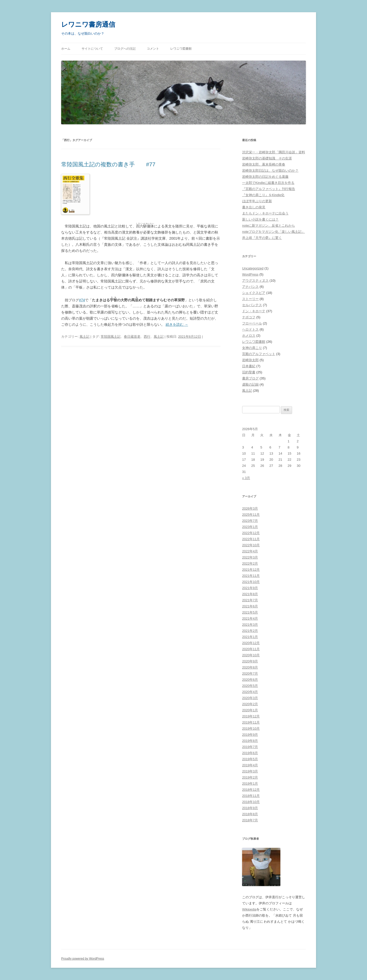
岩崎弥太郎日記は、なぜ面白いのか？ (270, 171)
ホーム (66, 49)
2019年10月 (251, 729)
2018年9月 (250, 808)
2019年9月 (250, 735)
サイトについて (92, 49)
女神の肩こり (252, 348)
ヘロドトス (250, 329)
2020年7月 (250, 673)
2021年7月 (250, 600)
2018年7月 (250, 820)
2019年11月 (251, 722)
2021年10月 (251, 582)
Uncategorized (253, 268)
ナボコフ (249, 317)
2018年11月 (251, 796)
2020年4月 (250, 692)
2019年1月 (250, 784)
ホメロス (249, 336)
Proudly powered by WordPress (83, 959)
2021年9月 (250, 588)
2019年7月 (250, 747)
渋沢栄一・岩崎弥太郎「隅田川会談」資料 (274, 152)
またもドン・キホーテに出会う (265, 213)
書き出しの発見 (254, 207)
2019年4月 (250, 765)
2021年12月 (251, 570)
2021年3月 (250, 625)
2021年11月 (251, 576)
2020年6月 (250, 680)
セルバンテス (252, 305)
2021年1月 (250, 637)
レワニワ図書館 (181, 49)
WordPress (250, 274)
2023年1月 (250, 527)
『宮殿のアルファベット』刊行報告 (269, 189)
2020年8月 (250, 667)
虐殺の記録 (250, 384)
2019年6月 (250, 753)
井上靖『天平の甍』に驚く (262, 238)
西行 (147, 337)
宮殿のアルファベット (259, 354)
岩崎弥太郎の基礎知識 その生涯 (267, 158)
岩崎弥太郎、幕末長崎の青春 (264, 164)
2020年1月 (250, 710)
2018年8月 (250, 814)
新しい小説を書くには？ (260, 219)
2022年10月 (251, 545)
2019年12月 (251, 716)
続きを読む (177, 324)
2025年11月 (251, 515)
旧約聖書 (249, 372)
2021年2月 (250, 631)
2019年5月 (250, 759)
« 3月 (246, 478)
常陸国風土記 (111, 337)
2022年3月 (250, 557)
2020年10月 (251, 655)
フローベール (252, 323)
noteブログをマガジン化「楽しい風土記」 (273, 232)
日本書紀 (249, 366)
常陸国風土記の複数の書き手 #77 (108, 164)
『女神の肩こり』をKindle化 (263, 195)
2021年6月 (250, 606)
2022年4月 (250, 551)
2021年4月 (250, 618)
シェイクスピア (254, 293)
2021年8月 (250, 594)
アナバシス (250, 287)
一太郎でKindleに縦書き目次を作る (268, 183)
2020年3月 (250, 698)
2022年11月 (251, 539)
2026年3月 (250, 508)
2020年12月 (251, 643)
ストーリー (250, 299)
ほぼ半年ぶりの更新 (257, 201)
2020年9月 (250, 661)
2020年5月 (250, 686)
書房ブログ (250, 378)
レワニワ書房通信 (88, 24)
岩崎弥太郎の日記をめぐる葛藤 (265, 177)
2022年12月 (251, 533)
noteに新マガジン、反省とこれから (268, 226)
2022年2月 (250, 563)
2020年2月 (250, 704)
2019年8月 (250, 741)
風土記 (84, 337)
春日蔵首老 (132, 337)
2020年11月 (251, 649)
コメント (153, 49)
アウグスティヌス (255, 281)
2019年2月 (250, 777)
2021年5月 (250, 612)
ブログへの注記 (125, 49)
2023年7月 (250, 521)
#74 (82, 300)
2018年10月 (251, 802)
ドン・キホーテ (254, 311)
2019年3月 (250, 771)
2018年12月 (251, 790)
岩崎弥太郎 (250, 360)
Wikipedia (249, 909)
